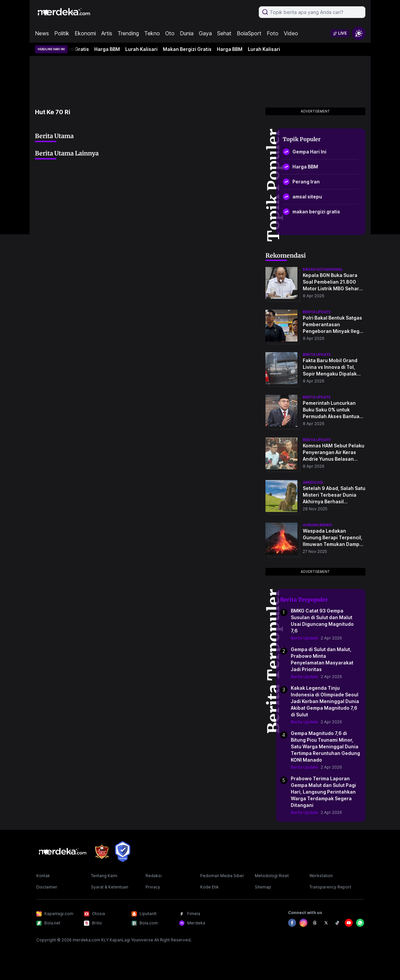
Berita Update (304, 638)
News (42, 33)
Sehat (224, 33)
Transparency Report (330, 887)
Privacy (153, 887)
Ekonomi (85, 33)
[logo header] (64, 12)
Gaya (205, 33)
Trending (128, 33)
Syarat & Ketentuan (110, 887)
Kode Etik (209, 887)
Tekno (152, 33)
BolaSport (249, 33)
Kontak (43, 876)
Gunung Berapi (317, 525)
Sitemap (263, 887)
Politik (62, 33)
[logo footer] (63, 852)
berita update (317, 312)
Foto (273, 33)
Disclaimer (47, 887)
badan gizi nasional (323, 269)
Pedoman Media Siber (222, 876)
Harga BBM (109, 49)
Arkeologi (313, 482)
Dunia (187, 33)
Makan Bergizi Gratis (189, 49)
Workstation (321, 876)
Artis (107, 33)
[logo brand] (102, 852)
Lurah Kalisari (143, 49)
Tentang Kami (104, 876)
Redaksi (154, 876)
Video (291, 33)
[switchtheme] (359, 33)
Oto (170, 33)
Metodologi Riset (272, 876)
